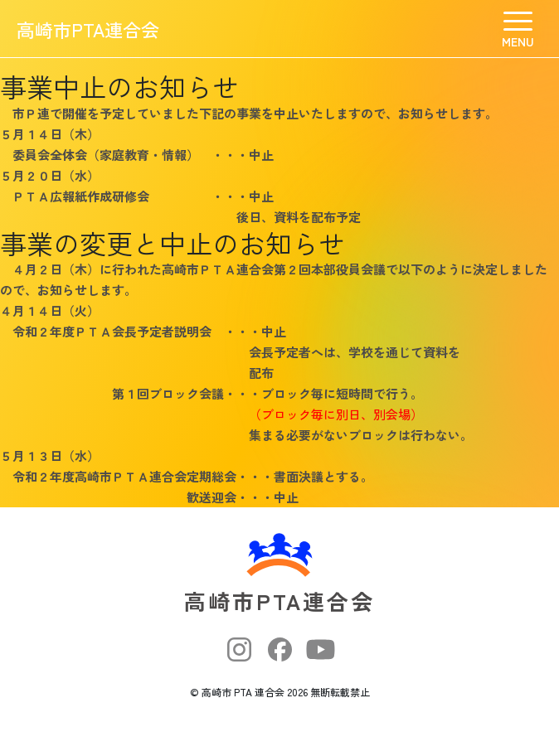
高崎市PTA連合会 (88, 29)
